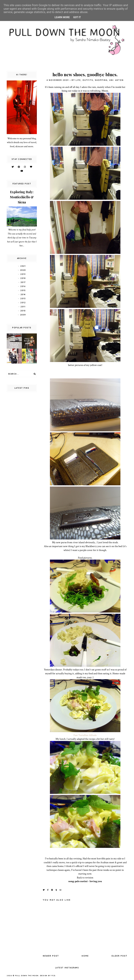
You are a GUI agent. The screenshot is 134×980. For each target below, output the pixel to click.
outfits (88, 80)
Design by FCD (48, 976)
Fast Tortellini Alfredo (85, 735)
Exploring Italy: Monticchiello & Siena (22, 197)
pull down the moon (27, 976)
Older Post (119, 956)
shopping (101, 80)
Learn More (62, 17)
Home (85, 956)
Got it (77, 17)
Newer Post (51, 956)
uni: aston (116, 80)
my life (76, 80)
